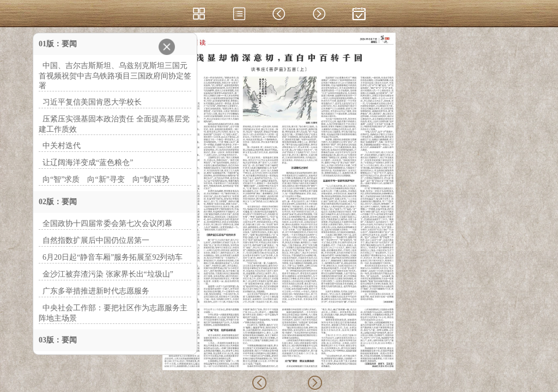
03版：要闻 (58, 340)
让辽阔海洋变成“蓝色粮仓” (88, 163)
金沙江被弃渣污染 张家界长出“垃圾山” (108, 274)
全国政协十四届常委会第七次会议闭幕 (107, 223)
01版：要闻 (58, 44)
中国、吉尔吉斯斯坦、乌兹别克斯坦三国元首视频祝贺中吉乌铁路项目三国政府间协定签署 (115, 76)
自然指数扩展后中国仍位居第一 (96, 240)
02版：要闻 (58, 202)
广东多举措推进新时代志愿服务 (96, 291)
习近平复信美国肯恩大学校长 (92, 102)
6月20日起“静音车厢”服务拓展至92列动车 (113, 257)
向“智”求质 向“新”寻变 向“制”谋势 (106, 179)
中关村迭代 (62, 146)
